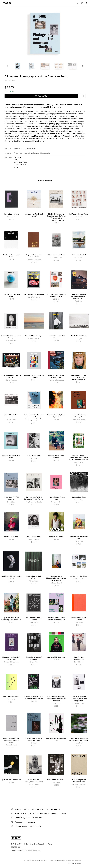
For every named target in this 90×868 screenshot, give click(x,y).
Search (78, 3)
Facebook (20, 822)
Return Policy (20, 818)
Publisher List (55, 809)
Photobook (45, 814)
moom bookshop (7, 3)
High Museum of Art (28, 149)
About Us (19, 809)
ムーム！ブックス (30, 813)
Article (27, 809)
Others (63, 814)
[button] (83, 66)
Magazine (55, 814)
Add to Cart (42, 96)
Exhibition (35, 809)
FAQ (28, 818)
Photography (19, 153)
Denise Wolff (10, 80)
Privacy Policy (37, 818)
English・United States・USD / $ (28, 826)
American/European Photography (38, 153)
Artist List (44, 809)
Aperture (17, 149)
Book (17, 814)
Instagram (32, 822)
